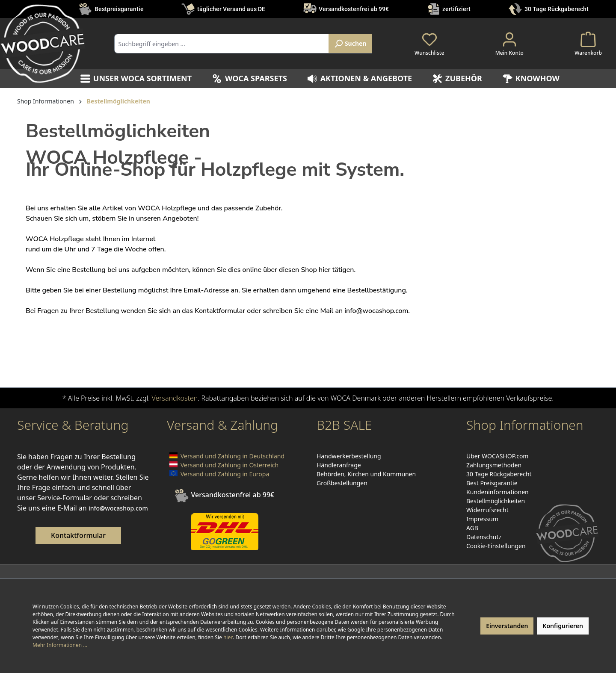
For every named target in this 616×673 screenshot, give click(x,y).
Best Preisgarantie (492, 483)
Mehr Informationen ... (60, 645)
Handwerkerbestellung (349, 456)
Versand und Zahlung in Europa (225, 474)
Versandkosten (175, 398)
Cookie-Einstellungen (496, 546)
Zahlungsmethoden (494, 465)
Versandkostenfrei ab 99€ (354, 9)
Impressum (482, 519)
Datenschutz (484, 537)
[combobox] (222, 44)
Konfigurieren (563, 626)
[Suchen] (350, 44)
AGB (472, 528)
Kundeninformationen (498, 492)
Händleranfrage (339, 465)
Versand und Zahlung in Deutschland (232, 456)
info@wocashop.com (376, 311)
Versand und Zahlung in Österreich (230, 465)
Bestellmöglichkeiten (496, 501)
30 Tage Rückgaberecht (557, 9)
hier (228, 637)
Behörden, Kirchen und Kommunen (366, 474)
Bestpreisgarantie (119, 9)
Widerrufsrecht (487, 510)
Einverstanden (507, 626)
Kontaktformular (78, 535)
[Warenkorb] (588, 44)
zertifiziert (456, 9)
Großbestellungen (342, 483)
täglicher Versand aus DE (231, 9)
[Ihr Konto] (509, 44)
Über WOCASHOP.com (497, 456)
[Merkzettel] (429, 44)
